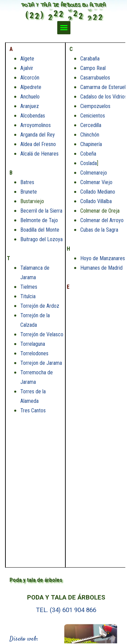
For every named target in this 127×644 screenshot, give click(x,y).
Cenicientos (93, 116)
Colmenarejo (94, 173)
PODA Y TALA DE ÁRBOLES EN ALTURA (63, 5)
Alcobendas (33, 116)
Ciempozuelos (95, 106)
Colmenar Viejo (96, 182)
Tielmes (29, 287)
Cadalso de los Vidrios (104, 97)
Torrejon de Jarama (41, 363)
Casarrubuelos (95, 78)
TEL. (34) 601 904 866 (66, 610)
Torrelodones (34, 353)
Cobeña (88, 154)
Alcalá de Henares (39, 154)
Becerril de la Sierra (41, 211)
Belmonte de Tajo (39, 220)
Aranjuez (30, 106)
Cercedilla (91, 125)
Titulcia (28, 296)
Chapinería (91, 144)
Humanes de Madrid (101, 268)
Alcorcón (30, 78)
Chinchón (90, 135)
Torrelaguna (33, 344)
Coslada (89, 163)
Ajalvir (27, 68)
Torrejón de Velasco (42, 334)
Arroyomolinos (36, 125)
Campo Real (93, 68)
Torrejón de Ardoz (40, 306)
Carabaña (90, 59)
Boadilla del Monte (40, 230)
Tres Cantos (33, 410)
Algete (27, 59)
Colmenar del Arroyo (102, 220)
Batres (27, 182)
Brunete (29, 192)
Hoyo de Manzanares (103, 258)
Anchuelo (30, 97)
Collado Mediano (98, 192)
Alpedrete (31, 87)
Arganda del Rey (38, 135)
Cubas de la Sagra (99, 230)
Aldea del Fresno (38, 144)
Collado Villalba (96, 201)
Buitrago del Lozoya (41, 239)
